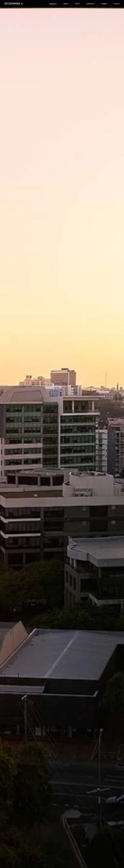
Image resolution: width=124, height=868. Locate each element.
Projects (53, 4)
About (78, 4)
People (66, 4)
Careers (104, 4)
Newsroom (91, 4)
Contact (117, 4)
